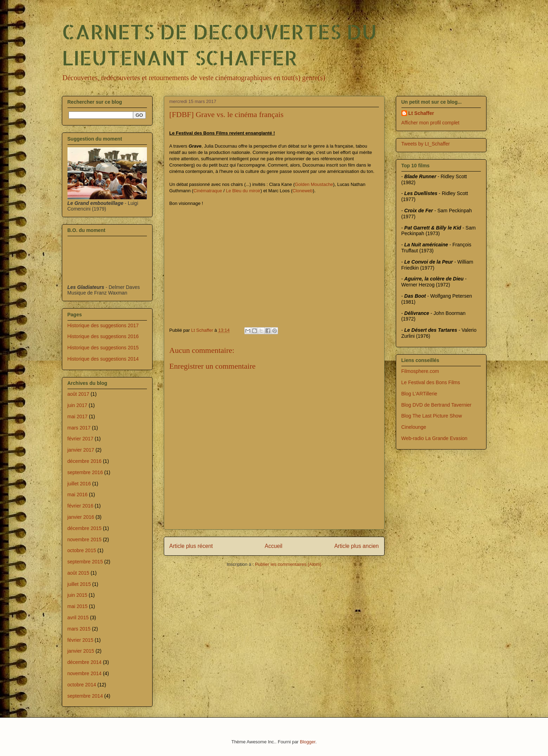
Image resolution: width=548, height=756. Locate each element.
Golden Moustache (314, 184)
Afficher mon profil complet (430, 123)
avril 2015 (78, 618)
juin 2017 (78, 405)
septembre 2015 (85, 562)
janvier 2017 (81, 450)
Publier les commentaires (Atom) (288, 564)
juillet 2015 (79, 584)
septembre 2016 (85, 472)
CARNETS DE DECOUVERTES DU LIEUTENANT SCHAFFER (219, 44)
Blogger (308, 742)
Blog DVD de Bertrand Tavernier (437, 405)
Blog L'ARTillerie (419, 394)
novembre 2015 (85, 539)
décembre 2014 (85, 662)
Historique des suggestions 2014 (103, 359)
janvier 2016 (81, 517)
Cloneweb (303, 191)
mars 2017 (79, 428)
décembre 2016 (85, 461)
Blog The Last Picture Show (432, 416)
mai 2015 (78, 606)
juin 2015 (78, 595)
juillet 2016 (79, 484)
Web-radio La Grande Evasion (434, 438)
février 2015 (80, 640)
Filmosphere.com (420, 371)
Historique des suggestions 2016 (103, 336)
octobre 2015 (82, 550)
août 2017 (78, 394)
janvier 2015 (81, 651)
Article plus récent (191, 546)
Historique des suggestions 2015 (103, 348)
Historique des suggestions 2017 (103, 325)
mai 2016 (78, 495)
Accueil (273, 546)
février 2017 (80, 439)
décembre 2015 (85, 528)
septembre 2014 (85, 696)
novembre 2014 (85, 673)
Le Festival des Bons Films (431, 382)
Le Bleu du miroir (243, 191)
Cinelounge (414, 427)
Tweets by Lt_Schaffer (426, 144)
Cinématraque (208, 191)
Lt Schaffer (421, 113)
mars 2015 (79, 629)
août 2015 (78, 573)
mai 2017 (78, 416)
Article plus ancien (357, 546)
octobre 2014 (82, 685)
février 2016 (80, 506)
